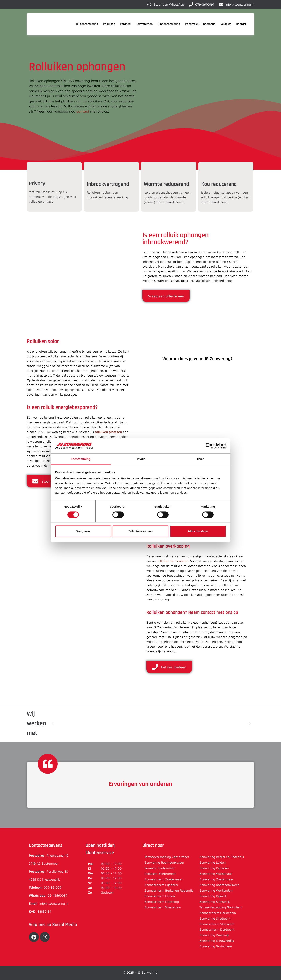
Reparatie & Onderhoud (200, 24)
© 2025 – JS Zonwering (141, 972)
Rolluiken (109, 24)
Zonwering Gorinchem (216, 946)
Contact (241, 24)
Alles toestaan (198, 531)
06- (50, 895)
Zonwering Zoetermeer (216, 879)
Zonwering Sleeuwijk (215, 902)
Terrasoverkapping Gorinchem (221, 907)
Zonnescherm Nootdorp (162, 902)
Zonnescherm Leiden (160, 896)
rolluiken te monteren (173, 561)
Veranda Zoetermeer (160, 868)
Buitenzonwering (87, 24)
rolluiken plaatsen (108, 432)
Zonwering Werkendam (216, 890)
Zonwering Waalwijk (214, 935)
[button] (53, 724)
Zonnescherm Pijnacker (161, 885)
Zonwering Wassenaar (216, 874)
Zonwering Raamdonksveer (164, 862)
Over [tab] (200, 459)
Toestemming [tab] (81, 459)
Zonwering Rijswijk (213, 896)
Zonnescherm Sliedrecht (217, 924)
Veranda (125, 24)
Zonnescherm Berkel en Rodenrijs (169, 890)
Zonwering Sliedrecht (215, 918)
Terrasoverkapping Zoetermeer (167, 857)
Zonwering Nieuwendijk (217, 941)
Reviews (226, 24)
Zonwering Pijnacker (214, 868)
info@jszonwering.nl (54, 903)
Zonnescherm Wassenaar (163, 907)
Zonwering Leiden (212, 862)
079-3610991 (53, 887)
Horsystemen (144, 24)
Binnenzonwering (169, 24)
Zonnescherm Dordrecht (217, 929)
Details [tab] (140, 459)
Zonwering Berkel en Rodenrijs (222, 857)
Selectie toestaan (141, 531)
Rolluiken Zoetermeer (160, 874)
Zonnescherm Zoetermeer (164, 879)
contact (83, 111)
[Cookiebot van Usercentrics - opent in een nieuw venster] (208, 446)
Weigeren (83, 531)
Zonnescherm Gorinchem (218, 913)
